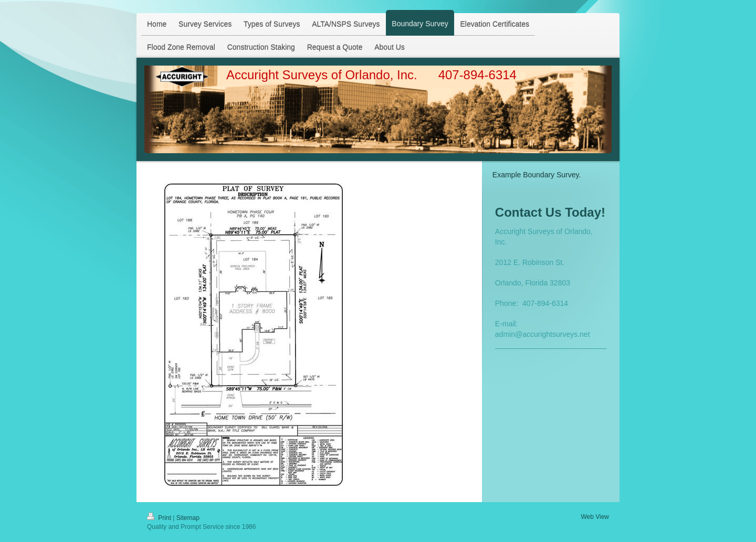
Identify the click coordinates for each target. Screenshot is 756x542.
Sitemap (188, 518)
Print (160, 518)
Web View (595, 517)
